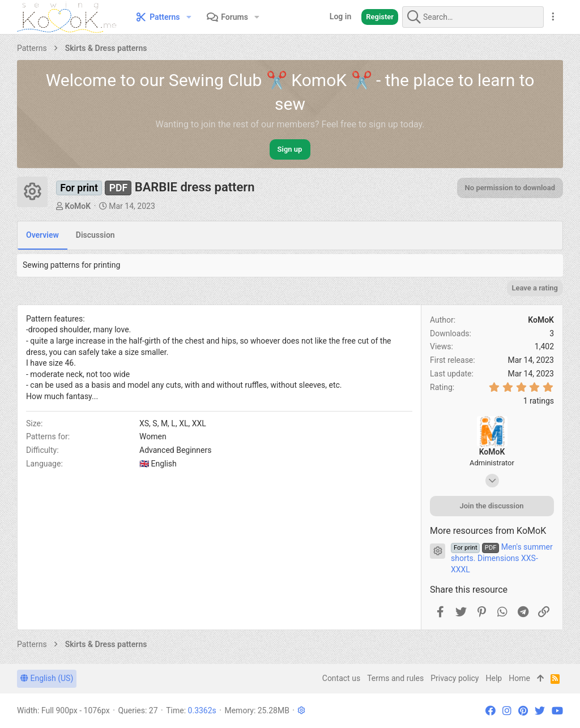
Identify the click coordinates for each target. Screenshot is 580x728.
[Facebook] (491, 711)
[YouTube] (557, 711)
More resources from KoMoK (488, 531)
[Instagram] (507, 711)
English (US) (47, 678)
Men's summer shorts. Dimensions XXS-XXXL (502, 558)
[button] (189, 17)
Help (494, 678)
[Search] (473, 17)
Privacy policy (455, 678)
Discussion (95, 235)
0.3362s (202, 710)
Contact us (341, 678)
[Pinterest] (523, 711)
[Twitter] (540, 711)
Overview (42, 235)
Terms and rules (395, 678)
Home (519, 678)
